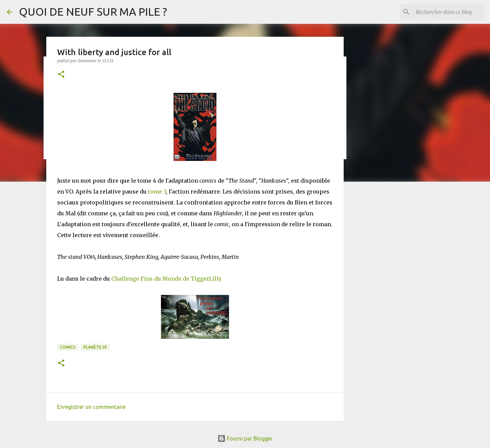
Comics (68, 347)
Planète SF (95, 347)
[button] (61, 75)
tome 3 (157, 192)
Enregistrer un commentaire (91, 407)
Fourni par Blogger (245, 438)
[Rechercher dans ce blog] (449, 12)
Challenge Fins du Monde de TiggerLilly (166, 279)
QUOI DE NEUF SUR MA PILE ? (93, 12)
